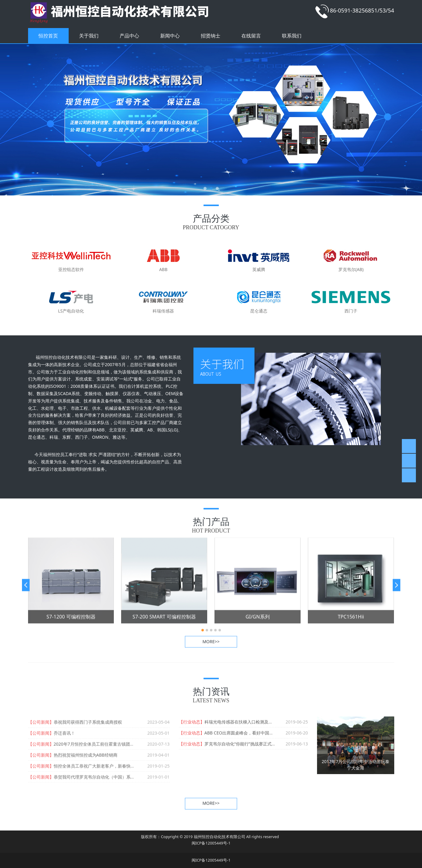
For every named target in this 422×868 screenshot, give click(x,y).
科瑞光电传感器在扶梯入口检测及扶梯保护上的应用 (254, 722)
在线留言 (251, 36)
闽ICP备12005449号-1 (211, 843)
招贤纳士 (211, 36)
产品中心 (129, 36)
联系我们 (292, 36)
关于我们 (89, 36)
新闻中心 (170, 36)
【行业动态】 (192, 722)
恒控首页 (48, 36)
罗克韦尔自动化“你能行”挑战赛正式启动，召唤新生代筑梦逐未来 (266, 744)
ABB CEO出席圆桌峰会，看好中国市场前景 (245, 733)
